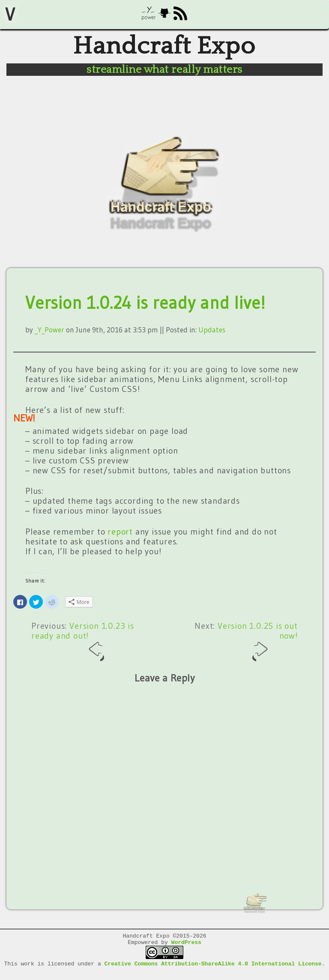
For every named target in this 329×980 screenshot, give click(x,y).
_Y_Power (49, 335)
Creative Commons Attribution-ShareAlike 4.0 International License (213, 973)
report (120, 537)
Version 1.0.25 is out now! (258, 646)
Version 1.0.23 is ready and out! (83, 646)
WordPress (186, 950)
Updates (212, 335)
